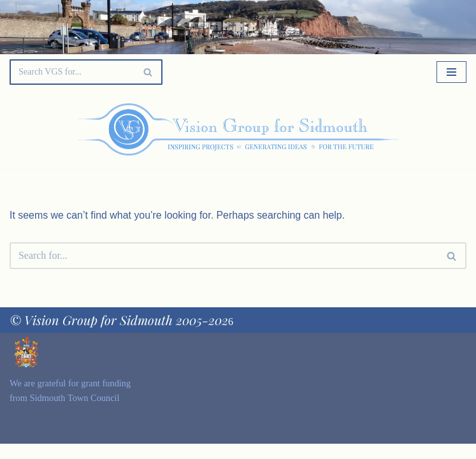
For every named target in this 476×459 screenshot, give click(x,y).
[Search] (72, 72)
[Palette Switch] (401, 129)
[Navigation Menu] (451, 72)
